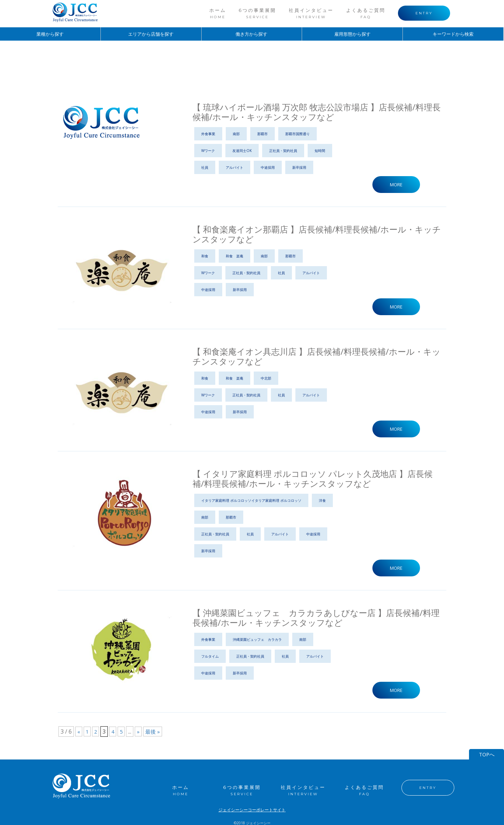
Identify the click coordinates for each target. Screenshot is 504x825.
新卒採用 (299, 167)
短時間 (320, 151)
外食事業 (208, 134)
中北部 (266, 379)
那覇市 (262, 134)
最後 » (154, 733)
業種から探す (50, 34)
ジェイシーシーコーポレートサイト (252, 806)
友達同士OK (242, 151)
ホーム (218, 13)
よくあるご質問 (366, 13)
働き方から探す (252, 34)
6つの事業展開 (257, 13)
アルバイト (234, 167)
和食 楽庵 (234, 256)
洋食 (322, 501)
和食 (205, 256)
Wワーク (208, 151)
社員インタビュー (311, 13)
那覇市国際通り (297, 134)
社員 (205, 167)
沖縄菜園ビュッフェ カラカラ (257, 641)
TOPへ (487, 751)
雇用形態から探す (352, 34)
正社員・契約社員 (283, 151)
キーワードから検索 (453, 34)
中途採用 (268, 167)
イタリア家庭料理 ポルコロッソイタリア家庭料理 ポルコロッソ (251, 501)
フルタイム (210, 658)
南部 (236, 134)
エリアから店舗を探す (151, 34)
